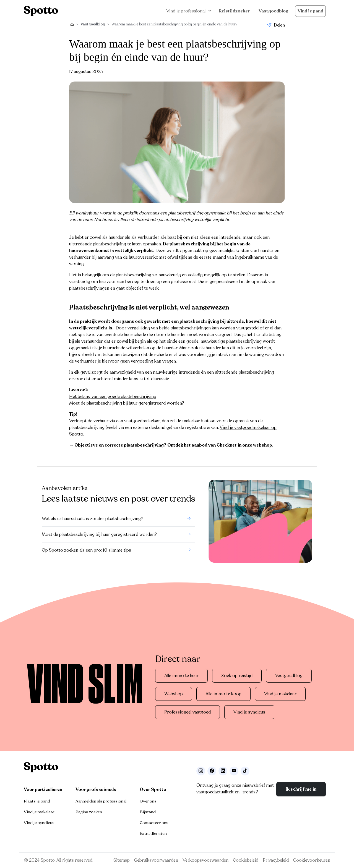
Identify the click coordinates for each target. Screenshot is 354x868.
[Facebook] (212, 771)
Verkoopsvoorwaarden (205, 860)
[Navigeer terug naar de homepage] (41, 11)
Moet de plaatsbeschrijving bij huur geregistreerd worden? (127, 403)
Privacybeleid (276, 860)
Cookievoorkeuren (312, 860)
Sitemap (122, 860)
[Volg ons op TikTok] (245, 771)
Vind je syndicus (249, 712)
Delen (276, 25)
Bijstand (148, 812)
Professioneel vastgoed (188, 712)
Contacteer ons (154, 823)
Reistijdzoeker (234, 11)
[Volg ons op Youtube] (234, 771)
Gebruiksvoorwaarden (156, 860)
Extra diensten (153, 833)
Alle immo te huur (181, 676)
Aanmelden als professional (101, 801)
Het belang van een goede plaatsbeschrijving (113, 397)
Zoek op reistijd (237, 676)
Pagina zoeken (89, 812)
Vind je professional (186, 11)
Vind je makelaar (280, 694)
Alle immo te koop (223, 694)
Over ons (148, 801)
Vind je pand (310, 11)
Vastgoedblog (274, 11)
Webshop (174, 694)
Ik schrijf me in (301, 789)
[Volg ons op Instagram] (201, 771)
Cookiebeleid (246, 860)
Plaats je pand (37, 801)
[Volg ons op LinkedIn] (223, 771)
